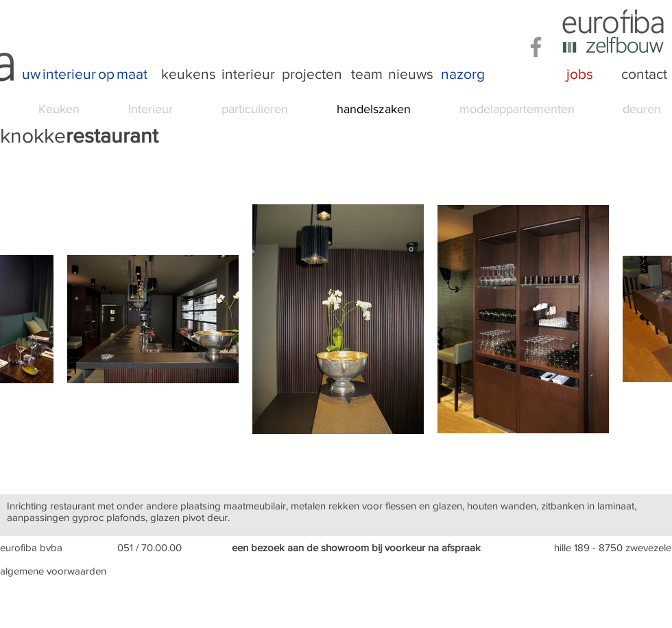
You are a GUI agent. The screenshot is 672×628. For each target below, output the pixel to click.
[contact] (644, 74)
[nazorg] (463, 74)
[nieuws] (411, 74)
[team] (367, 74)
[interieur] (248, 74)
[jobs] (579, 74)
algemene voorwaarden (53, 571)
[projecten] (312, 74)
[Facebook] (536, 47)
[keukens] (189, 74)
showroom (345, 547)
